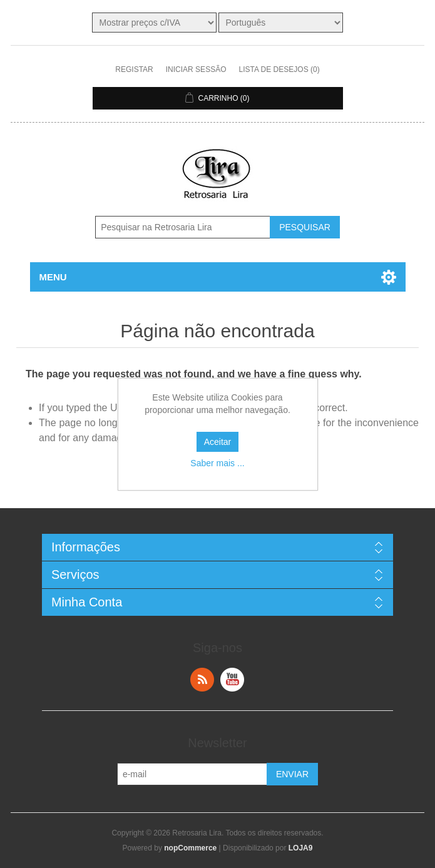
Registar (134, 69)
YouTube (232, 680)
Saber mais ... (217, 463)
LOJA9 (301, 848)
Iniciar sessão (196, 69)
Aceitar (218, 442)
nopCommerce (190, 848)
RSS (202, 680)
